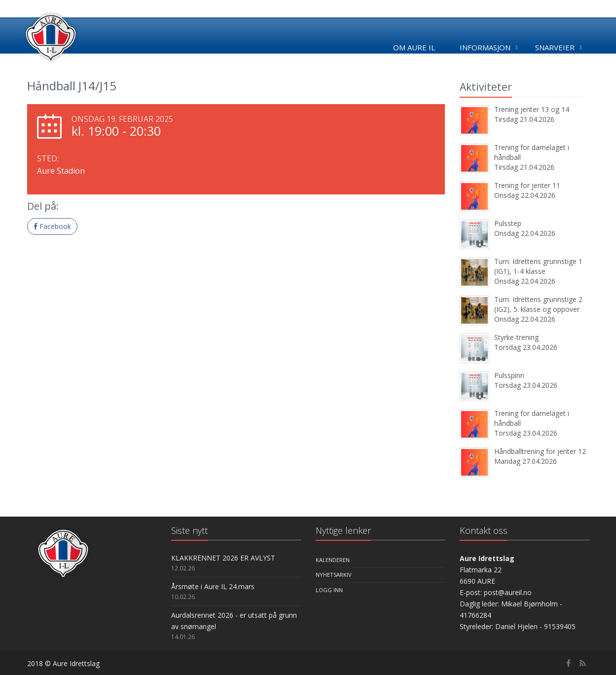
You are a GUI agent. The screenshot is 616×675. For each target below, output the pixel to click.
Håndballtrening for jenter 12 (540, 451)
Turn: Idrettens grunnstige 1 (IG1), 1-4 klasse (538, 266)
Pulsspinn (509, 375)
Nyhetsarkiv (334, 575)
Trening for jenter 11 (527, 185)
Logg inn (329, 590)
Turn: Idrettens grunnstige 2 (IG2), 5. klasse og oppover (538, 304)
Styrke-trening (516, 337)
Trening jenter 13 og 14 (532, 109)
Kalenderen (333, 560)
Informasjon (485, 47)
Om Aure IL (414, 47)
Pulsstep (508, 223)
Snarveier (555, 47)
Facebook (52, 226)
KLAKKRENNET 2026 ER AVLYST (223, 558)
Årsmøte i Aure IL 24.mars (213, 586)
